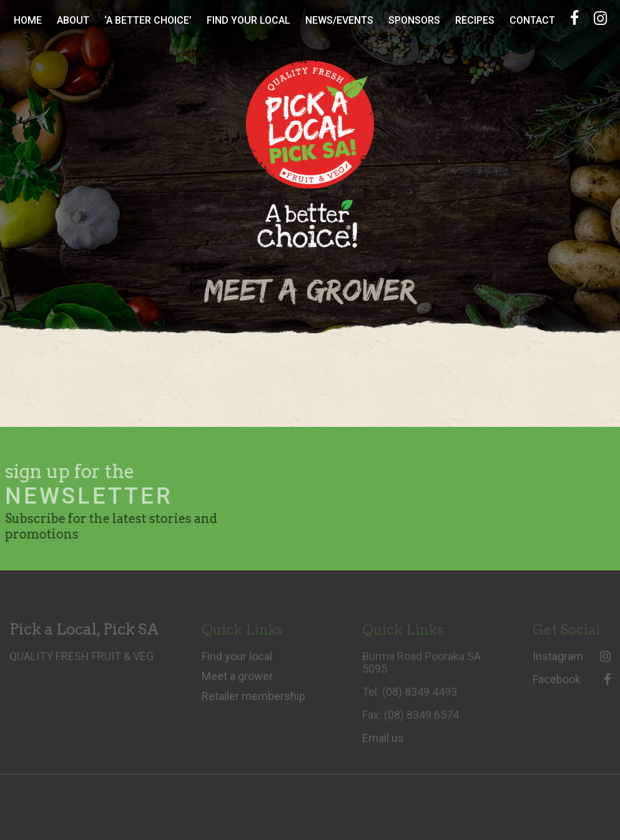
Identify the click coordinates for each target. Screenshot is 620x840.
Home (28, 20)
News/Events (339, 20)
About (73, 20)
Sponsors (414, 20)
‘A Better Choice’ (148, 20)
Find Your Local (248, 20)
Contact (532, 20)
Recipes (475, 20)
